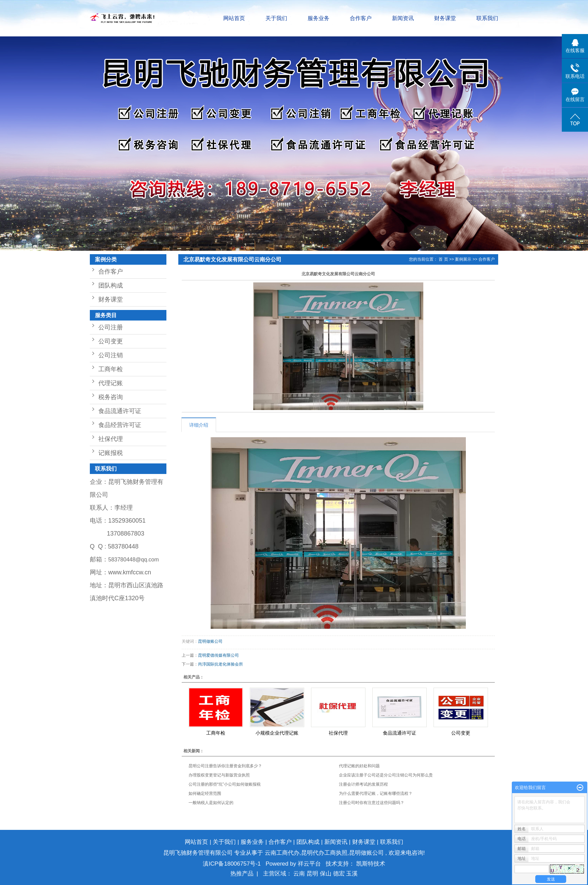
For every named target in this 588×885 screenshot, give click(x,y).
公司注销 (111, 355)
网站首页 (234, 18)
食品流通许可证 (120, 411)
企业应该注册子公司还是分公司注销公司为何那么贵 (386, 775)
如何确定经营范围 (205, 793)
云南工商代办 (282, 853)
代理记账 (111, 383)
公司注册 (111, 327)
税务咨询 (111, 397)
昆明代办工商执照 (324, 853)
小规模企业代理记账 (277, 733)
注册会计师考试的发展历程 (363, 784)
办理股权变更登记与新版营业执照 (219, 775)
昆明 (313, 874)
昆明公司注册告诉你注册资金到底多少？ (225, 766)
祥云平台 (309, 864)
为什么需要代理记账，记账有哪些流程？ (376, 793)
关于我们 (276, 18)
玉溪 (352, 874)
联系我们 (487, 18)
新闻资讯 (403, 18)
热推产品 (242, 874)
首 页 (443, 259)
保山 (326, 874)
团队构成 (111, 285)
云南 (300, 874)
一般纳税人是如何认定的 (211, 803)
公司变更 (111, 341)
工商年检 (111, 369)
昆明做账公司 (210, 641)
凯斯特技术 (371, 864)
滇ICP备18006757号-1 (232, 864)
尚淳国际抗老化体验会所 (220, 664)
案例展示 (463, 259)
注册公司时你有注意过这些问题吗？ (372, 803)
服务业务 (318, 18)
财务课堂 (445, 18)
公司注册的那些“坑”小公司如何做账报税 (225, 784)
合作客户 (361, 18)
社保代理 (111, 439)
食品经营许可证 (120, 425)
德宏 (340, 874)
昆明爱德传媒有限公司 (218, 655)
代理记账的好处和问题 (359, 766)
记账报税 (111, 453)
